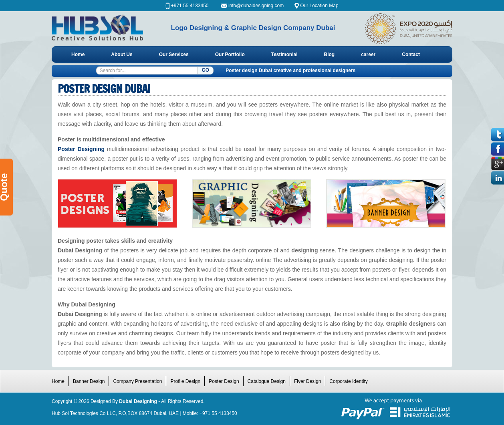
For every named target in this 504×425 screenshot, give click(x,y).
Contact (411, 54)
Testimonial (284, 54)
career (368, 54)
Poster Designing (81, 149)
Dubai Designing (138, 401)
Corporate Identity (348, 381)
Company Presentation (137, 381)
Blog (330, 54)
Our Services (174, 54)
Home (78, 54)
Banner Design (89, 381)
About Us (122, 54)
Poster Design (224, 381)
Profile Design (185, 381)
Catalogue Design (267, 381)
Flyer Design (307, 381)
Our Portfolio (230, 54)
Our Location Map (319, 6)
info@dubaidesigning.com (257, 6)
